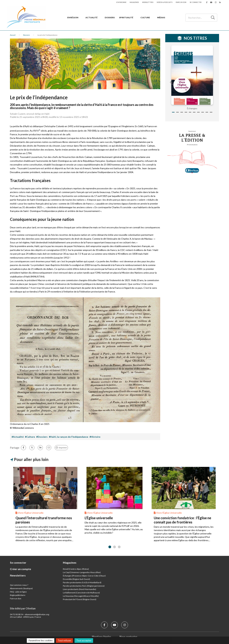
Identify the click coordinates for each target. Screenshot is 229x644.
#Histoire (95, 437)
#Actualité (18, 437)
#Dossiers (42, 437)
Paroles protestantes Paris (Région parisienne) (84, 586)
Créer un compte (20, 569)
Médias (161, 17)
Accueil (13, 35)
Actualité (91, 17)
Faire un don (181, 2)
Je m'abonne (121, 2)
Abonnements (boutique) (21, 588)
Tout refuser (64, 640)
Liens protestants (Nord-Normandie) (80, 589)
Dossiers (110, 17)
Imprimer (63, 448)
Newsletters (148, 2)
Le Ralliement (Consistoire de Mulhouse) (81, 593)
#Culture (30, 437)
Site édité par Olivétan (23, 608)
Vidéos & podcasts (164, 2)
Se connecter (196, 2)
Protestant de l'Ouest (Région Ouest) (80, 599)
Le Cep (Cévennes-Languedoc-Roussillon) (82, 572)
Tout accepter (84, 640)
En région (73, 17)
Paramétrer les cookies (41, 640)
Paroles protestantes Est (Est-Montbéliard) (82, 582)
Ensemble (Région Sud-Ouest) (76, 579)
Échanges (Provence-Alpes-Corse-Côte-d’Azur (84, 576)
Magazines (134, 2)
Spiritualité (126, 17)
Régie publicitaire (18, 595)
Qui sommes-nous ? (19, 585)
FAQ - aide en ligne (18, 592)
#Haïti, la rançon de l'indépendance (69, 437)
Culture (145, 17)
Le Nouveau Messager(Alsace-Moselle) (81, 596)
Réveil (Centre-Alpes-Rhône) (76, 569)
